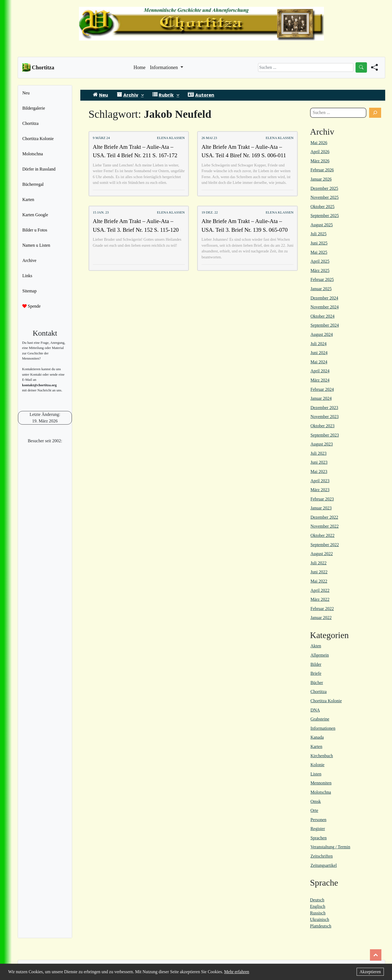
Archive (29, 260)
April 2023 (320, 481)
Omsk (316, 801)
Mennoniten (321, 783)
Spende (31, 306)
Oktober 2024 (322, 316)
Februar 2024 (322, 389)
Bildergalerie (34, 108)
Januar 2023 (321, 508)
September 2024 (324, 325)
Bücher (317, 683)
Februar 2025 (322, 279)
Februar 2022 (322, 609)
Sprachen (318, 838)
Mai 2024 (319, 362)
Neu (26, 93)
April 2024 (320, 371)
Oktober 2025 (322, 207)
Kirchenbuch (322, 756)
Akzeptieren (370, 972)
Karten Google (35, 215)
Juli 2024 (318, 344)
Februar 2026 (322, 170)
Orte (314, 810)
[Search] (306, 67)
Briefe (316, 673)
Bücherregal (33, 184)
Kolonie (317, 765)
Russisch (318, 913)
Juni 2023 (319, 462)
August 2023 (321, 444)
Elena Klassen (171, 138)
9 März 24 (101, 138)
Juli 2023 (318, 453)
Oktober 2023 (322, 426)
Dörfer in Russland (39, 169)
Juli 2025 (318, 234)
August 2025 (321, 225)
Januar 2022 (321, 618)
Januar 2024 (321, 398)
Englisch (318, 906)
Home (140, 67)
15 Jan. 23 (101, 212)
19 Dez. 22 (210, 212)
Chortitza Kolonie (38, 139)
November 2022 (324, 526)
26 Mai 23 (209, 138)
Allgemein (320, 655)
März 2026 (320, 161)
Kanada (317, 737)
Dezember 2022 (324, 517)
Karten (28, 200)
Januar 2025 (321, 289)
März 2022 (320, 599)
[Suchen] (375, 113)
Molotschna (33, 154)
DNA (315, 710)
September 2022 (324, 545)
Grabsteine (320, 719)
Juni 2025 (319, 243)
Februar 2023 (322, 499)
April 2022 (320, 590)
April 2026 (320, 152)
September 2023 (324, 435)
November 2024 (324, 307)
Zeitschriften (321, 856)
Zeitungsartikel (324, 865)
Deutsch (317, 900)
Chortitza (30, 123)
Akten (316, 646)
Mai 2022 (319, 581)
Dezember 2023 (324, 408)
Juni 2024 (319, 353)
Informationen (323, 728)
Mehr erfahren (237, 972)
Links (27, 276)
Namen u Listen (36, 245)
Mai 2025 (319, 252)
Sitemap (29, 291)
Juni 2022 (319, 572)
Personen (318, 820)
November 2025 (324, 197)
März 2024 (320, 380)
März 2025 (320, 270)
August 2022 (321, 554)
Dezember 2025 (324, 188)
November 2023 (324, 417)
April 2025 (320, 261)
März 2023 (320, 490)
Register (318, 829)
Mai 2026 (319, 143)
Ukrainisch (320, 919)
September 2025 (324, 216)
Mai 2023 (319, 472)
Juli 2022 (318, 563)
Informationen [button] (165, 67)
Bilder (316, 664)
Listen (316, 774)
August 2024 (321, 334)
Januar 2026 (321, 179)
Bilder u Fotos (35, 230)
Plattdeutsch (321, 926)
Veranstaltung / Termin (330, 847)
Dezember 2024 (324, 298)
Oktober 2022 (322, 535)
